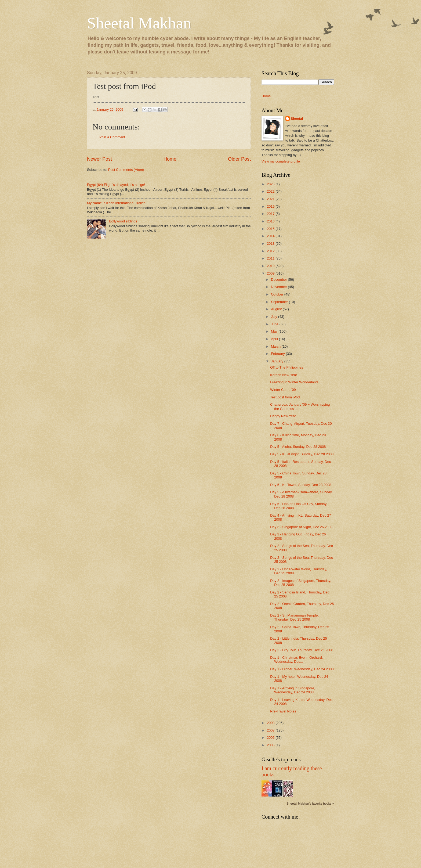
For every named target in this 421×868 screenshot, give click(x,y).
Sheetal (297, 119)
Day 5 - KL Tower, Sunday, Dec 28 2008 (301, 485)
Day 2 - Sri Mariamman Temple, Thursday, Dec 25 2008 (294, 617)
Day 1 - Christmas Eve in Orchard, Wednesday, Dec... (296, 660)
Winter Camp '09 (283, 390)
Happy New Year (283, 416)
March (276, 346)
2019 (271, 206)
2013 (271, 244)
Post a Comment (112, 137)
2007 (271, 730)
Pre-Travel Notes (283, 711)
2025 (271, 184)
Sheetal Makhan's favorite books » (310, 804)
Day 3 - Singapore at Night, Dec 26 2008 (301, 527)
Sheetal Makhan (139, 23)
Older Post (239, 159)
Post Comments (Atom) (126, 170)
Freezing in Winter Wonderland (294, 382)
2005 (271, 745)
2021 (271, 199)
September (280, 302)
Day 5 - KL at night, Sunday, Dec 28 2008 (302, 454)
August (277, 309)
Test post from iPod (285, 397)
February (278, 354)
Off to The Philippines (287, 367)
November (279, 287)
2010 (271, 266)
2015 (271, 229)
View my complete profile (281, 161)
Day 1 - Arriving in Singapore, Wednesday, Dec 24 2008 (293, 690)
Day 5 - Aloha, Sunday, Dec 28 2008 (298, 447)
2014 (271, 236)
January (277, 361)
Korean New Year (284, 375)
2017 (271, 214)
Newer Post (99, 159)
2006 (271, 738)
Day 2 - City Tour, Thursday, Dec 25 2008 (302, 650)
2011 (271, 258)
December (279, 280)
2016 (271, 221)
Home (170, 159)
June (275, 324)
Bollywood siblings (123, 221)
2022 (271, 191)
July (274, 317)
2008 (271, 723)
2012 (271, 251)
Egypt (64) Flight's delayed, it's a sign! (116, 185)
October (277, 294)
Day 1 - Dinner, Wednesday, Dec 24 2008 (302, 669)
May (275, 331)
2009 (271, 273)
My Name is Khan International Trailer (116, 203)
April (275, 339)
